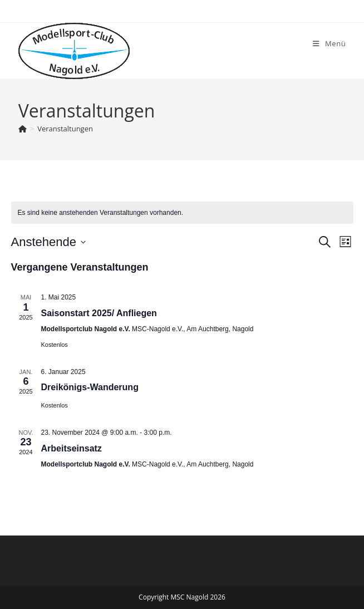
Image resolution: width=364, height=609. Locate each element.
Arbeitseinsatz (72, 448)
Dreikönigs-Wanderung (90, 387)
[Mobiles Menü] (329, 43)
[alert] (182, 213)
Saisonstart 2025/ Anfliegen (99, 313)
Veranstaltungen (65, 129)
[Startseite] (23, 129)
